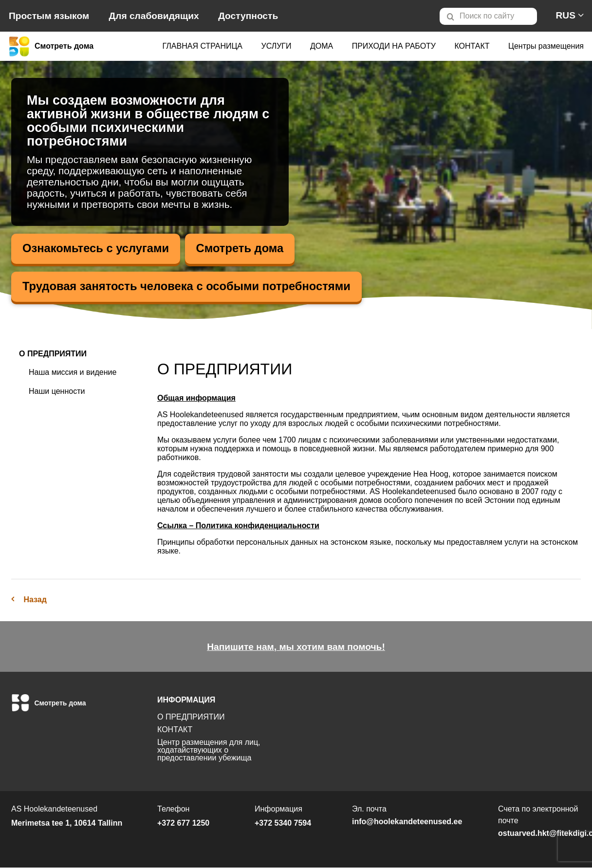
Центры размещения (546, 46)
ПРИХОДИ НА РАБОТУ (394, 46)
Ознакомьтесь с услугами (97, 249)
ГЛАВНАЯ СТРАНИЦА (203, 46)
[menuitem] (492, 16)
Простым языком (49, 16)
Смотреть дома (242, 249)
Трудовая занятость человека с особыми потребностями (188, 286)
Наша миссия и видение (73, 373)
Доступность (248, 16)
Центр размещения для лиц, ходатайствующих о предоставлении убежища (209, 750)
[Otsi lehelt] (488, 16)
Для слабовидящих (154, 16)
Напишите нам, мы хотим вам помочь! (296, 647)
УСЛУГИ (276, 46)
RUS (565, 15)
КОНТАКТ (472, 46)
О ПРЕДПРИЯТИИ (53, 354)
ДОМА (322, 46)
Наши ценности (57, 391)
